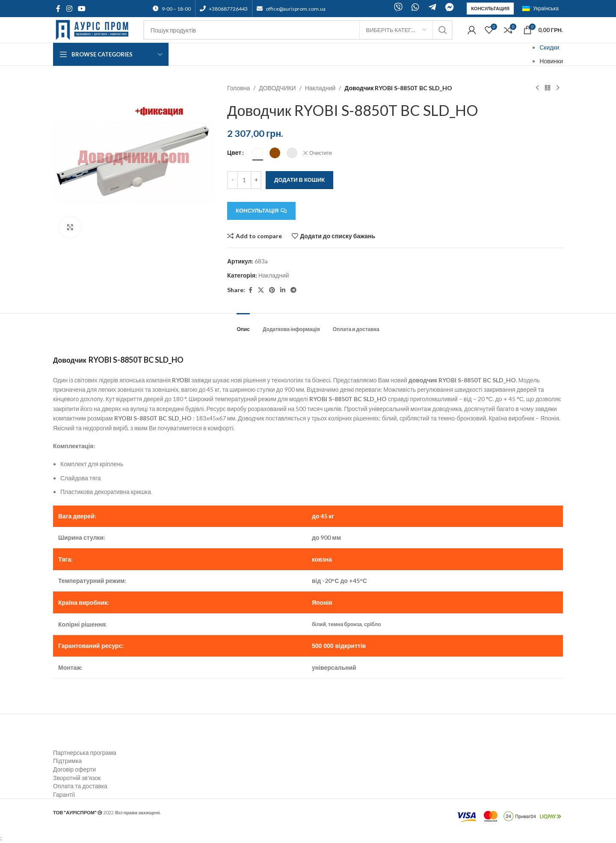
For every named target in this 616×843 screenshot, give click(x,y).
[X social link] (261, 290)
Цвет (234, 152)
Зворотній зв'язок (77, 778)
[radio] (258, 153)
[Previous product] (537, 88)
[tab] (243, 325)
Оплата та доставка (80, 786)
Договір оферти (74, 769)
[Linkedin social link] (283, 290)
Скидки (549, 47)
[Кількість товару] (244, 180)
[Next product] (558, 88)
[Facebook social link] (58, 9)
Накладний (320, 88)
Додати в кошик (299, 180)
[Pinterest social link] (272, 290)
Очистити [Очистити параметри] (321, 153)
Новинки (551, 61)
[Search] (298, 30)
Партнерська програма (85, 753)
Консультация (490, 8)
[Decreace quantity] (232, 180)
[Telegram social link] (293, 290)
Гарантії (64, 794)
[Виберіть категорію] (396, 30)
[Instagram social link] (69, 9)
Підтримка (67, 761)
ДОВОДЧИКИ (278, 88)
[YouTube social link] (81, 9)
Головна (238, 88)
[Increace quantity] (256, 180)
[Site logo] (94, 29)
